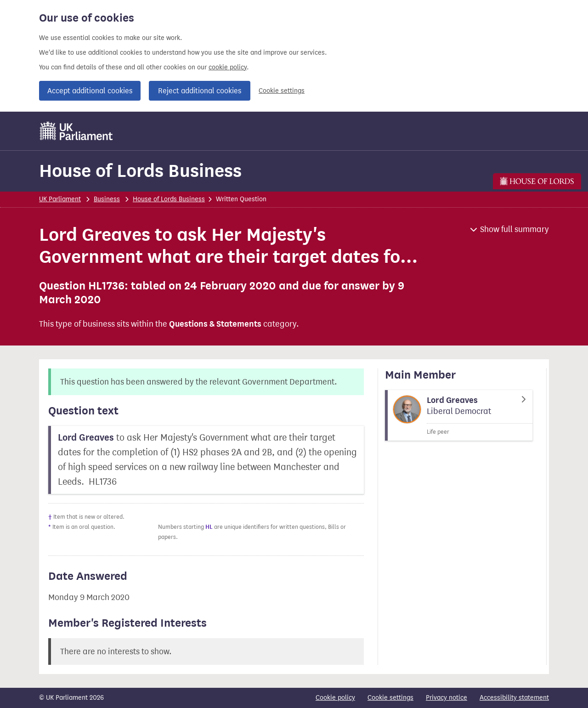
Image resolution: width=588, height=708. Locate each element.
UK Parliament (60, 199)
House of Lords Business (140, 171)
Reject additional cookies (200, 91)
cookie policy (228, 67)
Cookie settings (282, 91)
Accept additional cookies (90, 91)
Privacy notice (447, 698)
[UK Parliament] (76, 131)
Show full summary (514, 229)
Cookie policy (335, 698)
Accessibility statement (514, 698)
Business (107, 199)
